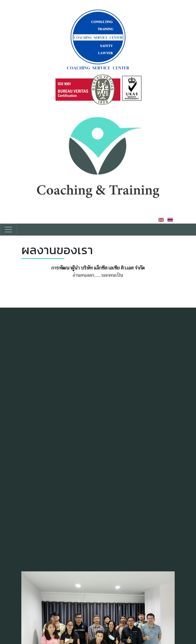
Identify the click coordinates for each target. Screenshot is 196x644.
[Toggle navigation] (8, 230)
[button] (169, 619)
